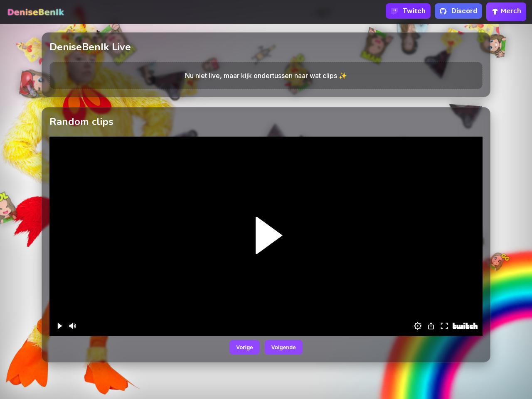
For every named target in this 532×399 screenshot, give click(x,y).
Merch (506, 12)
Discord (458, 11)
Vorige (245, 347)
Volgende (284, 347)
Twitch (408, 11)
